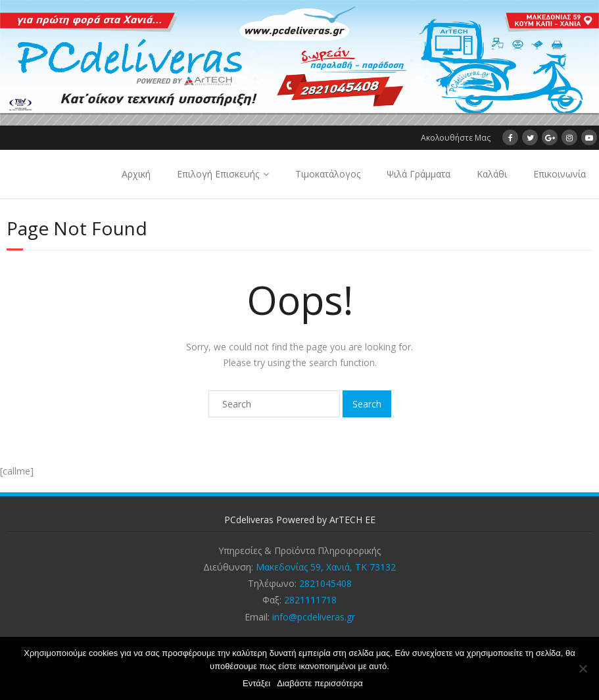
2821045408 (325, 583)
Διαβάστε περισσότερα (320, 683)
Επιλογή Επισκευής (218, 174)
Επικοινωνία (560, 174)
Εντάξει (256, 683)
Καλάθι (492, 174)
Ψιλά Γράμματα (419, 174)
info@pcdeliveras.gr (314, 617)
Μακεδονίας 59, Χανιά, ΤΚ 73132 (326, 567)
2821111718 (310, 600)
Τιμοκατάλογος (328, 174)
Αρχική (136, 174)
